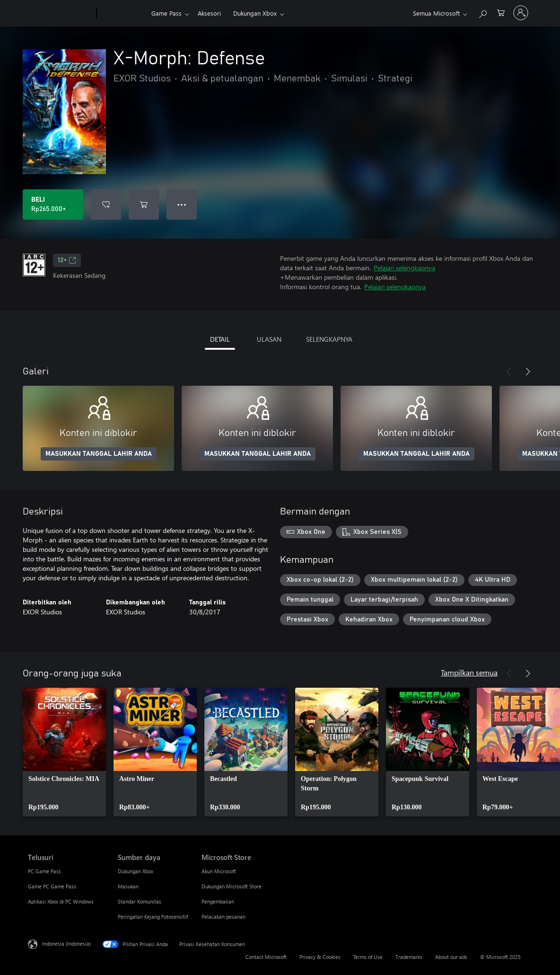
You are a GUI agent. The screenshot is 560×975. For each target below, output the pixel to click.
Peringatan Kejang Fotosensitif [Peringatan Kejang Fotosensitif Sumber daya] (153, 917)
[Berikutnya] (528, 372)
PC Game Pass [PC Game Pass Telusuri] (44, 871)
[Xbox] (123, 13)
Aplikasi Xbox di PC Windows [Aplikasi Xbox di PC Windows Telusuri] (61, 901)
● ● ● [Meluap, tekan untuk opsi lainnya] (182, 204)
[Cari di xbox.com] (482, 12)
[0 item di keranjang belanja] (501, 12)
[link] (64, 752)
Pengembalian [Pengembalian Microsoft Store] (218, 901)
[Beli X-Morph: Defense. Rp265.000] (53, 204)
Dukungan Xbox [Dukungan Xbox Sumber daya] (136, 871)
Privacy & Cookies (320, 957)
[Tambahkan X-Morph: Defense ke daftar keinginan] (106, 204)
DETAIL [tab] (220, 339)
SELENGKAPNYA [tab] (329, 339)
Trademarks (409, 957)
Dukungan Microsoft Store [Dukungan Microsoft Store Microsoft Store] (232, 886)
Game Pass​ (166, 13)
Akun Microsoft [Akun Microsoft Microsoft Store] (219, 871)
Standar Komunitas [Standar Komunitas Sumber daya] (140, 901)
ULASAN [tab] (269, 339)
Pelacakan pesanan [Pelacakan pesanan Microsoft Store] (223, 917)
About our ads (451, 957)
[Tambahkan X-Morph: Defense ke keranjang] (144, 204)
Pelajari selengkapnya (404, 268)
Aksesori (209, 13)
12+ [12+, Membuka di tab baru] (67, 260)
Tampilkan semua (469, 672)
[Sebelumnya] (509, 372)
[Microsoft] (60, 13)
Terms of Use (368, 957)
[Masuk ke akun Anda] (521, 13)
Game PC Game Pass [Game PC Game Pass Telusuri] (52, 886)
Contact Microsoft (266, 957)
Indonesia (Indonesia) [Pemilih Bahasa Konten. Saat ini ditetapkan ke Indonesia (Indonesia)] (66, 944)
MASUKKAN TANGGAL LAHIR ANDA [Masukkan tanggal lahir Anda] (99, 454)
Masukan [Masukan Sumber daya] (128, 886)
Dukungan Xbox (255, 13)
